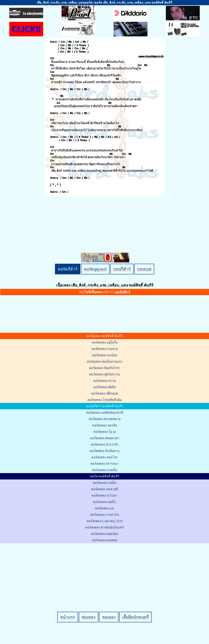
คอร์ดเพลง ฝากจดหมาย (105, 419)
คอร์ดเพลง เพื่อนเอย (105, 393)
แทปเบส (144, 269)
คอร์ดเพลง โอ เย (105, 432)
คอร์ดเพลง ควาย (104, 381)
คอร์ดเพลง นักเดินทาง (105, 451)
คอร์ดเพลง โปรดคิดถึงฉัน (105, 400)
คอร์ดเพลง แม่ (105, 508)
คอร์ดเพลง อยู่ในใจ (105, 342)
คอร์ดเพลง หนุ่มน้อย (105, 534)
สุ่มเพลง (89, 617)
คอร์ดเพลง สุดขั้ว (104, 502)
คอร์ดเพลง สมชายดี (104, 489)
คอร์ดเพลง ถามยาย (105, 349)
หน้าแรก (68, 617)
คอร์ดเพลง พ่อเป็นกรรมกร (105, 361)
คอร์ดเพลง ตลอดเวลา (105, 438)
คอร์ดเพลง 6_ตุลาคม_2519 (105, 521)
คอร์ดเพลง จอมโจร (105, 457)
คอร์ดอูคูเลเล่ (95, 269)
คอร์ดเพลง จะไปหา (104, 495)
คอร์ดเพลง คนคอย (104, 540)
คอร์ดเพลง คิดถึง (105, 387)
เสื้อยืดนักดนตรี (135, 617)
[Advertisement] (105, 571)
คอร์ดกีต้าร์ (68, 269)
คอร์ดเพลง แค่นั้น (105, 483)
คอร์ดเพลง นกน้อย (105, 355)
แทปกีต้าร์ (122, 269)
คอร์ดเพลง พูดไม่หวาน (104, 374)
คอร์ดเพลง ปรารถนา (105, 464)
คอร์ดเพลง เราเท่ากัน (105, 515)
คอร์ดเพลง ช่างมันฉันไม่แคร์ (105, 527)
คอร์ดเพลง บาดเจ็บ (105, 470)
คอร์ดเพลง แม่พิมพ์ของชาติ (105, 412)
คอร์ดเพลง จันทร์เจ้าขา (105, 368)
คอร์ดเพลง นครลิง (105, 425)
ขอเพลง (109, 617)
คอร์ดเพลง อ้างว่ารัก (104, 444)
